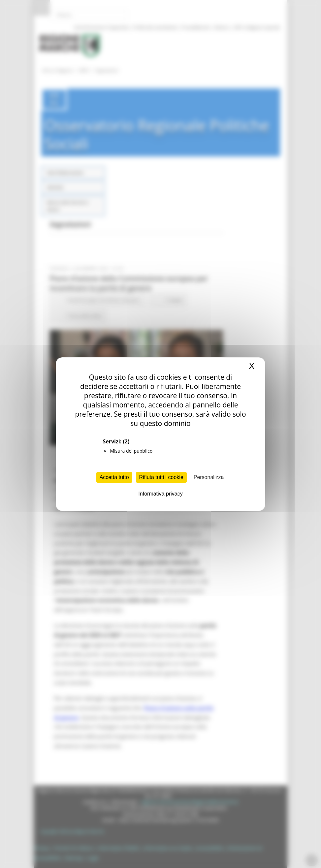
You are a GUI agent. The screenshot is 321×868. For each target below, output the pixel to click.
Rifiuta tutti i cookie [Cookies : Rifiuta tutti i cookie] (161, 477)
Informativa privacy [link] (160, 494)
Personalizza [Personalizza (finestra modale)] (209, 477)
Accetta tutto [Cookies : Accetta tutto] (114, 477)
